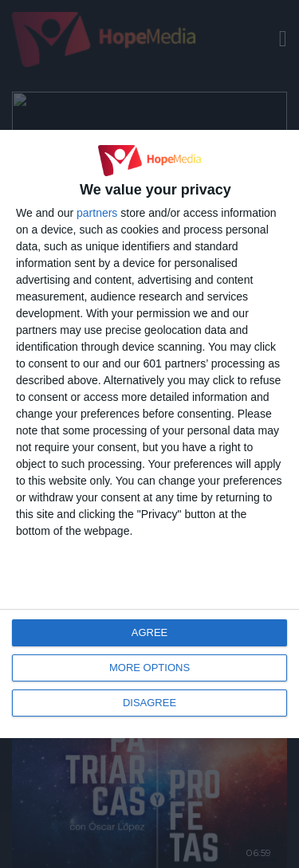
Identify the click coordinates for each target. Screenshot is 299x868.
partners (97, 213)
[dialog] (149, 434)
